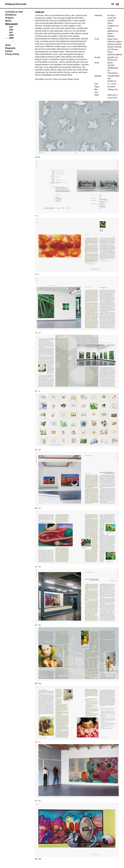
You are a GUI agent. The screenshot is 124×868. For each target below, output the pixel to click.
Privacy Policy (12, 54)
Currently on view (14, 12)
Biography (10, 48)
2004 (9, 38)
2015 (9, 30)
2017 (9, 27)
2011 (9, 32)
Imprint (9, 51)
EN (117, 4)
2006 (9, 35)
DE (113, 4)
